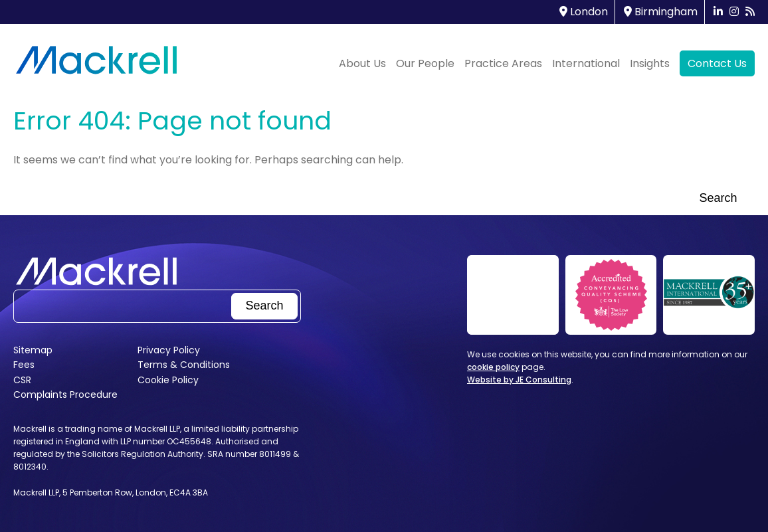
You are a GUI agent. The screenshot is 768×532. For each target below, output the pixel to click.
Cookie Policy (168, 380)
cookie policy (493, 367)
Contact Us (717, 63)
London (584, 12)
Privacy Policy (169, 350)
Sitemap (33, 350)
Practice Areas (503, 63)
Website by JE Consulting (519, 380)
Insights (650, 63)
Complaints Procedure (65, 395)
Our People (425, 63)
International (586, 63)
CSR (22, 380)
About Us (362, 63)
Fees (24, 365)
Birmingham (661, 12)
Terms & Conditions (184, 365)
